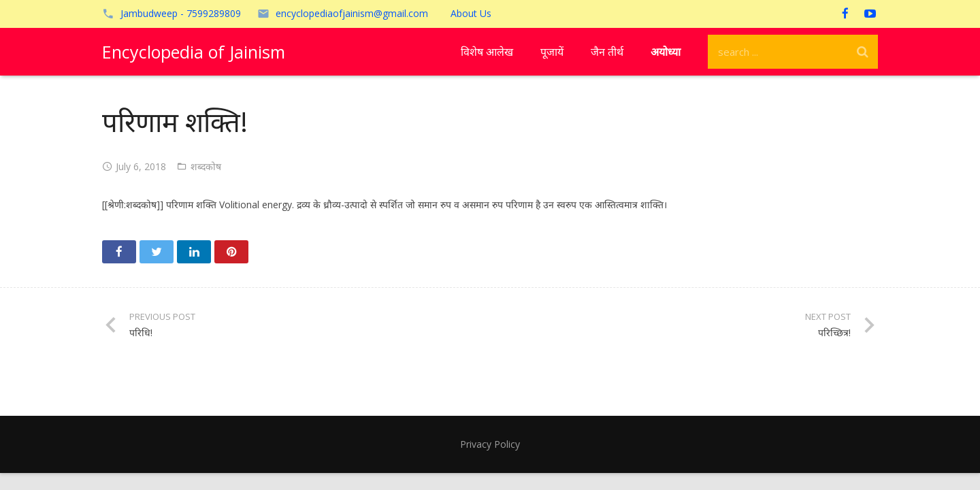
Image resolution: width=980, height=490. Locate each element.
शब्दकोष (206, 166)
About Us (471, 13)
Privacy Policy (490, 444)
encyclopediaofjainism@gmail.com (352, 13)
